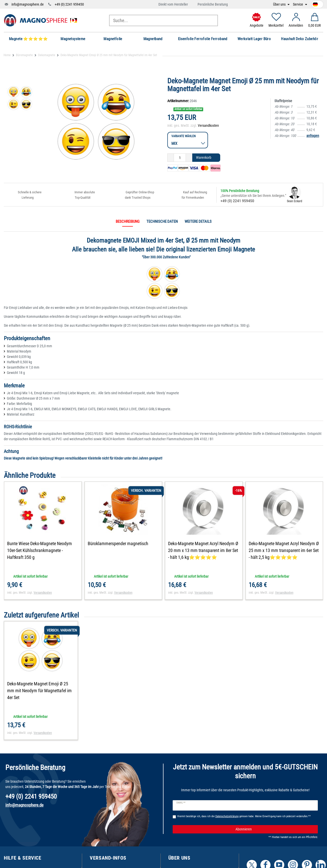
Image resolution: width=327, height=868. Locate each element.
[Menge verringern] (171, 158)
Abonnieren (275, 829)
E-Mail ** (181, 803)
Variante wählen (184, 136)
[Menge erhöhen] (189, 158)
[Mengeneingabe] (180, 158)
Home (7, 55)
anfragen (313, 136)
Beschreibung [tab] (128, 222)
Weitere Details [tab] (198, 222)
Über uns (280, 4)
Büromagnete (24, 55)
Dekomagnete (47, 55)
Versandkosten (208, 125)
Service (298, 4)
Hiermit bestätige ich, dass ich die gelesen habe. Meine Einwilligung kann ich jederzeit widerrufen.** (244, 816)
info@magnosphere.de (28, 4)
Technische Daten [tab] (162, 222)
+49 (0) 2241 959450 (69, 4)
